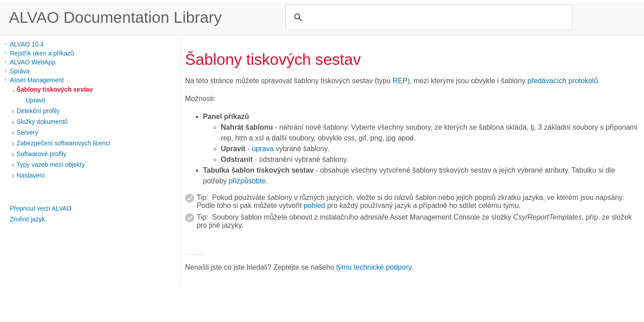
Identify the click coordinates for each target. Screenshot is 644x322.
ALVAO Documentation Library (115, 17)
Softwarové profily (41, 154)
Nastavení (31, 175)
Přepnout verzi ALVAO (41, 208)
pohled (314, 205)
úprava (263, 149)
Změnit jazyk (28, 219)
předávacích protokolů (562, 81)
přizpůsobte (248, 181)
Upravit (35, 100)
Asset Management (37, 80)
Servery (27, 132)
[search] (428, 17)
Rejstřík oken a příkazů (42, 53)
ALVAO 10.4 (27, 44)
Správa (20, 71)
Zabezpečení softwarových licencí (64, 143)
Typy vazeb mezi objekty (51, 165)
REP (400, 81)
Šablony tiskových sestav (55, 89)
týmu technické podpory (374, 267)
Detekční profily (38, 111)
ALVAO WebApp (33, 62)
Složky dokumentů (42, 122)
